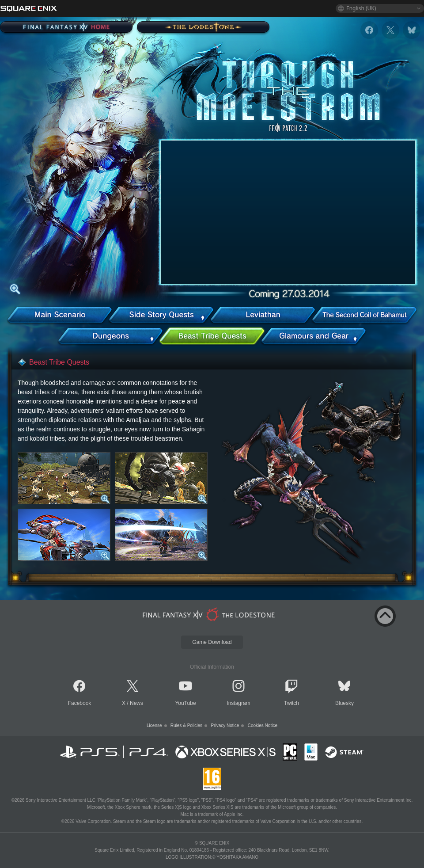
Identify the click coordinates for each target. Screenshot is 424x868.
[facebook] (369, 30)
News (136, 703)
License (154, 725)
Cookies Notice (263, 725)
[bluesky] (412, 30)
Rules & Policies (186, 725)
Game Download (212, 642)
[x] (390, 30)
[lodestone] (210, 614)
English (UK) (361, 8)
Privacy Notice (225, 725)
